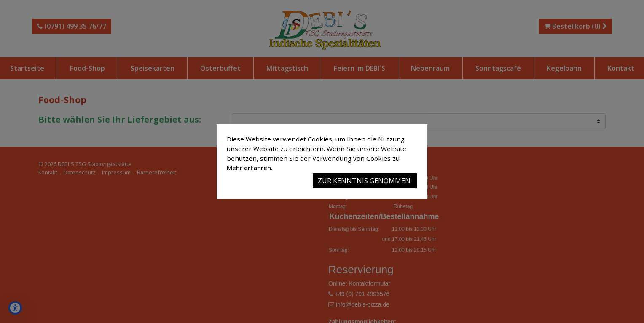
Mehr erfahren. (250, 168)
